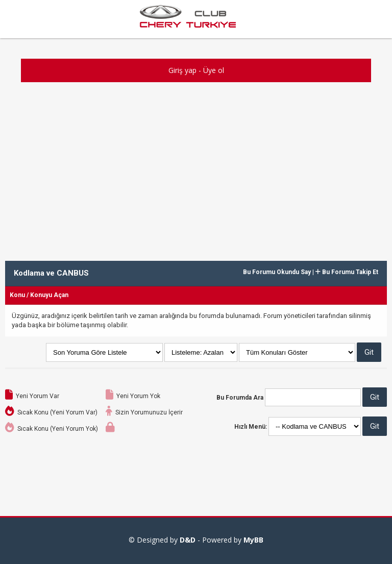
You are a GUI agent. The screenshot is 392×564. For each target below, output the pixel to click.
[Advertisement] (196, 169)
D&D (188, 540)
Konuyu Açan (49, 295)
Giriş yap (182, 70)
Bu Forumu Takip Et (347, 272)
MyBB (253, 540)
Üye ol (214, 70)
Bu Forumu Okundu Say (277, 272)
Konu (17, 295)
